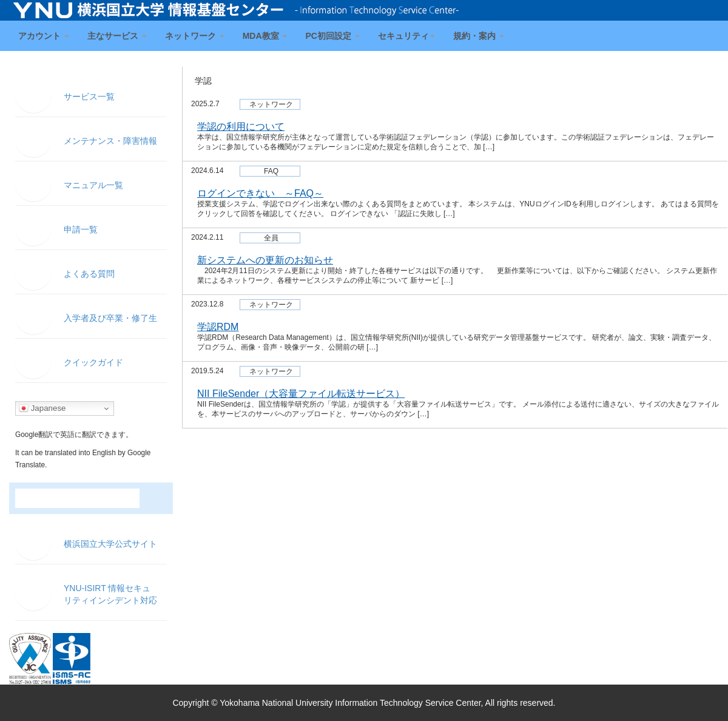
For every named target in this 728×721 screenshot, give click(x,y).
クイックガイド (93, 362)
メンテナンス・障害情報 (110, 141)
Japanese (42, 408)
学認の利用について (241, 127)
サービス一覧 (89, 96)
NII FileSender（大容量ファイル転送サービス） (301, 394)
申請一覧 (81, 229)
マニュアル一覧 (93, 185)
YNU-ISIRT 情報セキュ (110, 594)
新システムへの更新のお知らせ (265, 260)
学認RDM (218, 327)
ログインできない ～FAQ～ (260, 193)
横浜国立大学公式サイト (110, 544)
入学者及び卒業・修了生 (110, 318)
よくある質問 (89, 274)
